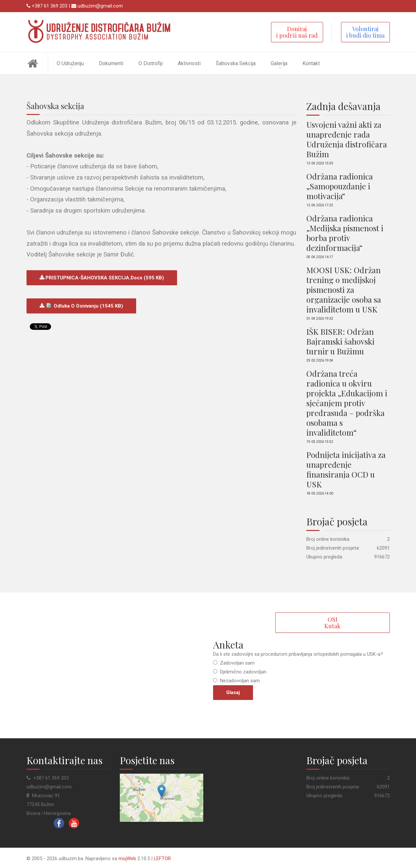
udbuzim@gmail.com (100, 6)
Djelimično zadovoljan (243, 672)
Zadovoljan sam (237, 663)
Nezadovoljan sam (239, 681)
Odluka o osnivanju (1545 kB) (84, 306)
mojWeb (127, 859)
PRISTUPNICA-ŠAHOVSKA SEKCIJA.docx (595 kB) (104, 278)
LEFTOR (162, 859)
